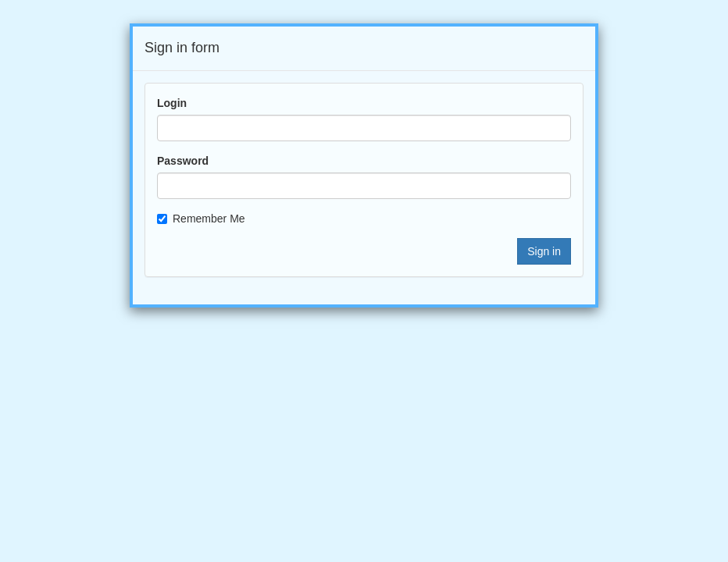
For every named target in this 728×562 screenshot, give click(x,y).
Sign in (544, 251)
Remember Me (201, 219)
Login (172, 103)
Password (183, 161)
